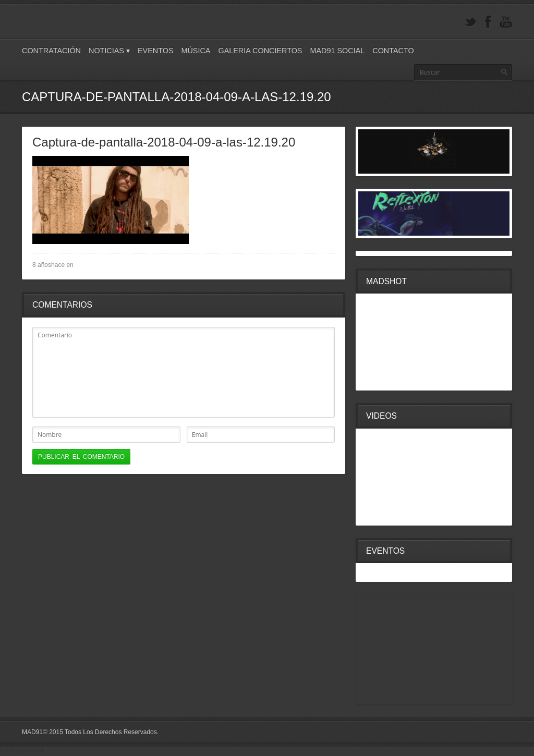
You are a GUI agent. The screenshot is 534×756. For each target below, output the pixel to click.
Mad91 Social (337, 51)
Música (196, 51)
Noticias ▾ (109, 51)
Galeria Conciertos (260, 51)
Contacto (393, 51)
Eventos (156, 51)
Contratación (51, 51)
